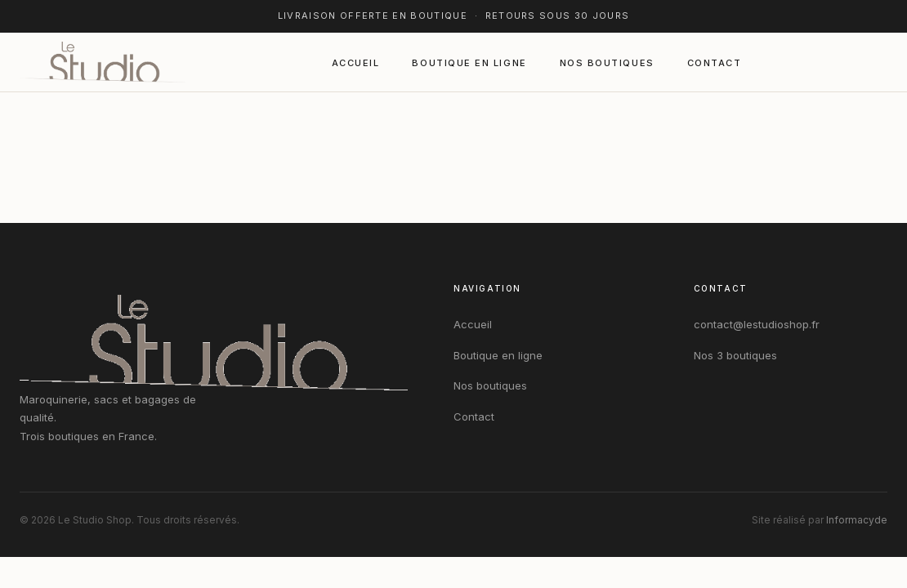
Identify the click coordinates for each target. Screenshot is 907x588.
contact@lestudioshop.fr (757, 324)
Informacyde (857, 520)
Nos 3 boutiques (735, 355)
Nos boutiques (607, 63)
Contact (715, 63)
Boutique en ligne (469, 63)
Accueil (356, 63)
